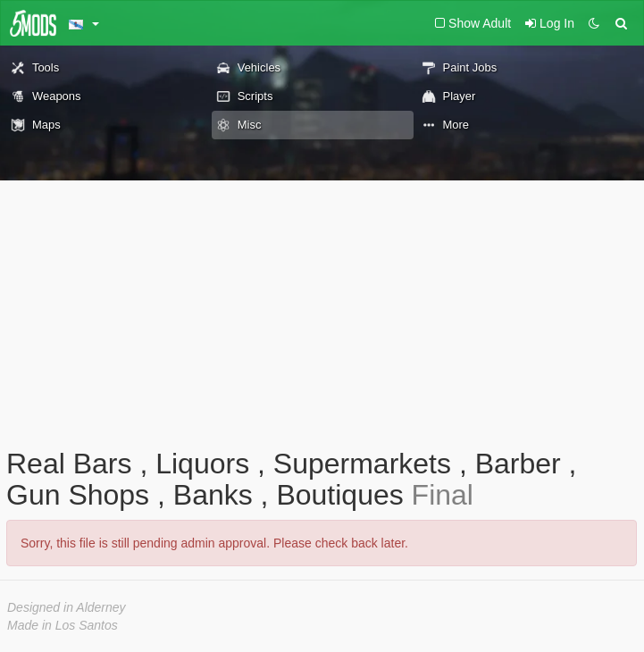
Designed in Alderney (67, 607)
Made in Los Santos (63, 625)
